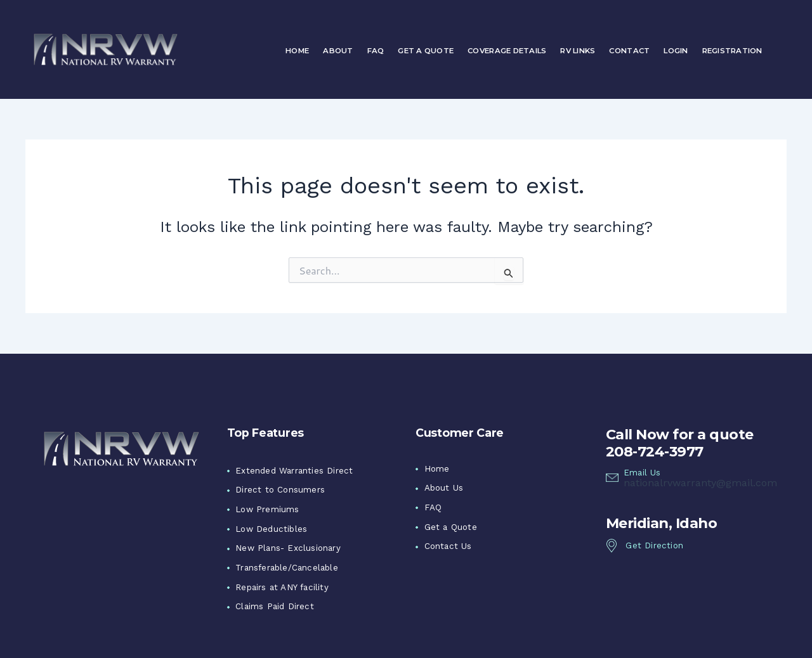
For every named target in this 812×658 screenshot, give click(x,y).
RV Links (578, 51)
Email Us (642, 473)
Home (297, 51)
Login (676, 51)
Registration (732, 51)
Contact (629, 51)
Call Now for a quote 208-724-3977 (680, 443)
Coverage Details (507, 51)
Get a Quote (426, 51)
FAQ (376, 51)
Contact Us (448, 546)
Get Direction (654, 545)
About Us (444, 488)
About (338, 51)
